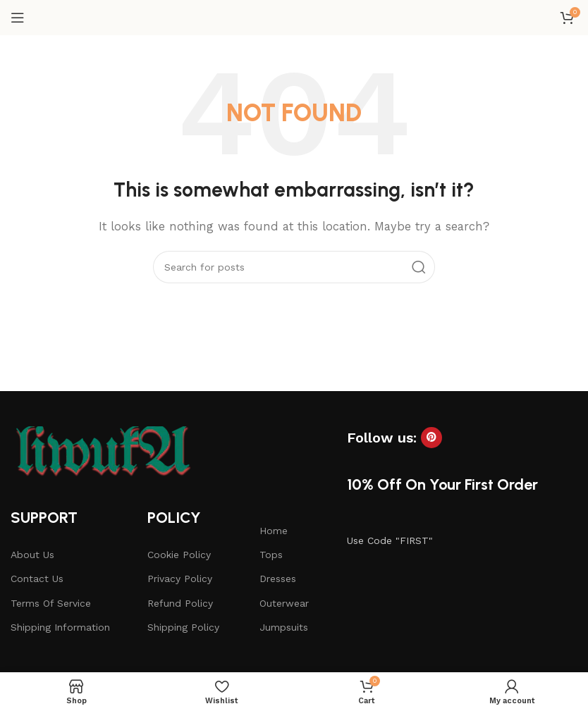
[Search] (294, 267)
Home (274, 531)
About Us (32, 555)
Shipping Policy (183, 627)
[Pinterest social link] (431, 438)
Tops (271, 555)
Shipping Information (60, 627)
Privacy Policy (180, 579)
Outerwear (284, 603)
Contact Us (37, 579)
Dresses (278, 579)
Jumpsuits (284, 627)
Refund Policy (180, 603)
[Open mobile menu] (18, 18)
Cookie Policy (179, 555)
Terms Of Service (51, 603)
